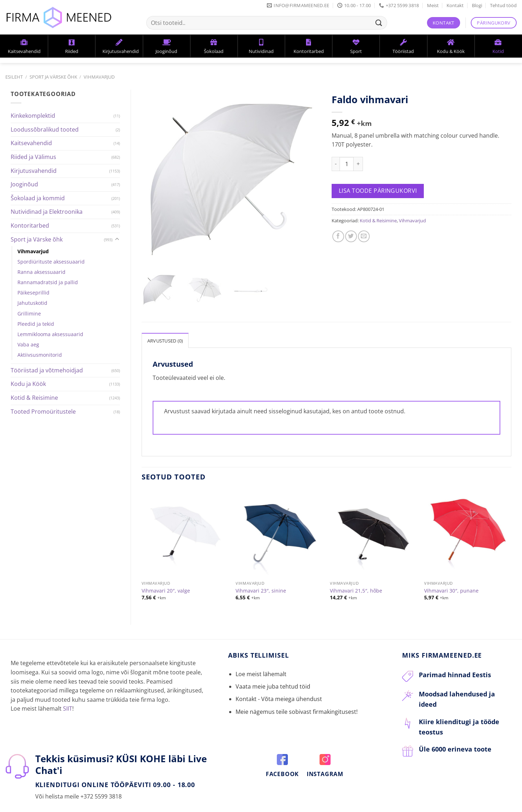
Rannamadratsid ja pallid (48, 282)
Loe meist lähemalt (261, 655)
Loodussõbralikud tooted (45, 129)
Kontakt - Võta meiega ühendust (279, 680)
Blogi (477, 5)
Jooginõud (24, 184)
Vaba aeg (28, 344)
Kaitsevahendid (31, 143)
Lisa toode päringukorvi (378, 191)
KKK (112, 808)
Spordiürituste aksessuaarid (51, 262)
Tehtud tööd (503, 5)
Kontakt (455, 5)
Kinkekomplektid (33, 116)
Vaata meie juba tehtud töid (273, 668)
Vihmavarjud (99, 77)
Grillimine (29, 314)
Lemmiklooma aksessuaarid (50, 334)
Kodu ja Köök (28, 384)
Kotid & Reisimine (34, 398)
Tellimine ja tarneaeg (76, 808)
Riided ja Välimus (33, 157)
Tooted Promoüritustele (43, 412)
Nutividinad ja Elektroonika (47, 212)
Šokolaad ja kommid (38, 198)
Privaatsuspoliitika (145, 808)
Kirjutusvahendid (34, 171)
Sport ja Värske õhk (53, 77)
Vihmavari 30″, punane (451, 572)
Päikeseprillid (33, 293)
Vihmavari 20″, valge (166, 572)
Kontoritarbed (30, 225)
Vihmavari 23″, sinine (261, 572)
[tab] (165, 322)
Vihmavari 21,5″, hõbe (356, 572)
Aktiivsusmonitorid (40, 355)
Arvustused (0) (165, 322)
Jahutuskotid (32, 303)
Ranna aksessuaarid (41, 272)
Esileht (14, 77)
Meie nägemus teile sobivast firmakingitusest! (297, 693)
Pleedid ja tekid (36, 324)
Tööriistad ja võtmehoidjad (47, 370)
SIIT (68, 690)
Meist (433, 5)
